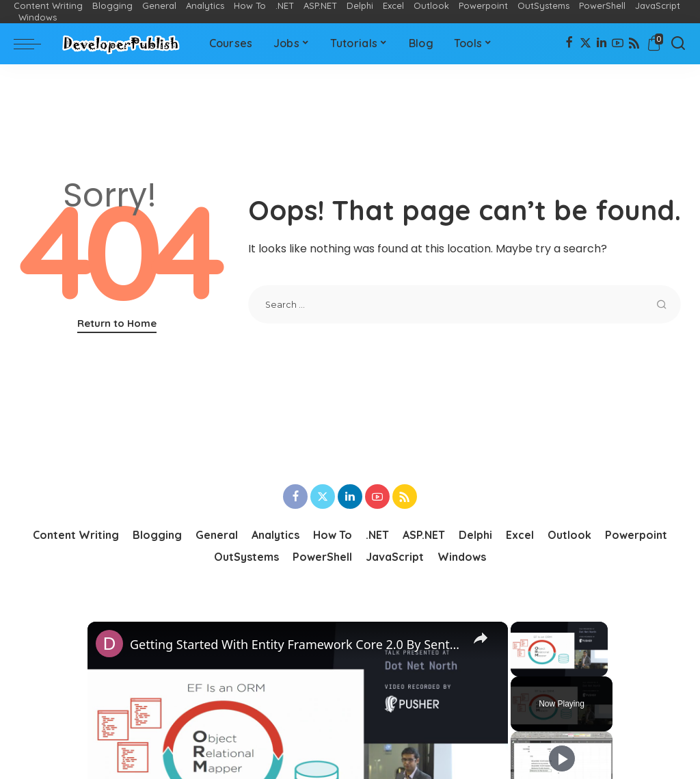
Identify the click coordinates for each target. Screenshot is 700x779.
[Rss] (634, 44)
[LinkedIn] (602, 44)
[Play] (562, 758)
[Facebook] (569, 44)
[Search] (678, 44)
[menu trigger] (34, 44)
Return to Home (117, 323)
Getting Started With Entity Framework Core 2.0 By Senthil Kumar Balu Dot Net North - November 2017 (296, 644)
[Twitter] (585, 44)
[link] (109, 644)
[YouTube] (618, 44)
